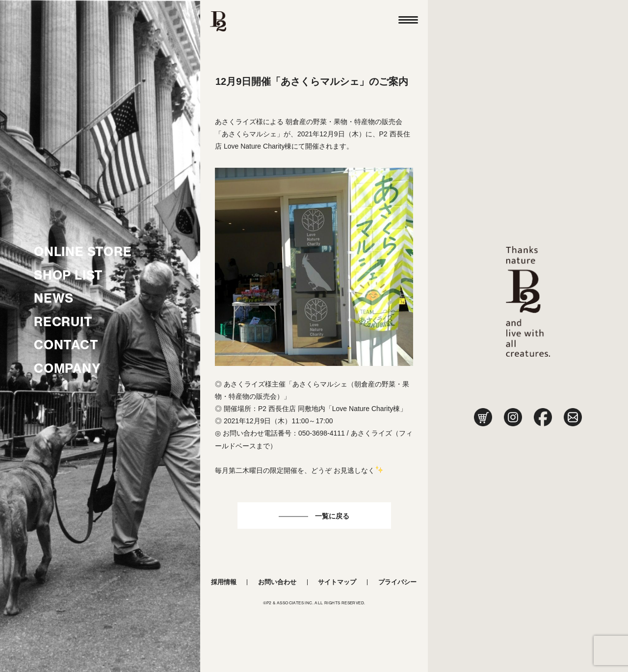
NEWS (54, 298)
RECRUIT (63, 322)
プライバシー (397, 582)
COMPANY (67, 368)
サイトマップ (337, 582)
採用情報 (224, 582)
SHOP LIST (68, 275)
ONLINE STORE (83, 252)
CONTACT (66, 345)
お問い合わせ (277, 582)
